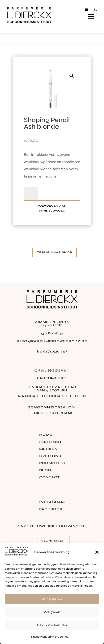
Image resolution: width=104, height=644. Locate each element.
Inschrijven (52, 541)
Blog (45, 470)
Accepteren (52, 599)
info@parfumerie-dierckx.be (52, 341)
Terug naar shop (54, 252)
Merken (49, 449)
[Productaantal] (31, 194)
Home (46, 435)
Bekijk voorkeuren (52, 625)
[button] (97, 552)
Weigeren (52, 612)
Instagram (52, 502)
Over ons (50, 456)
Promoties (52, 463)
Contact (50, 477)
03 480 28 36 (52, 333)
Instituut (51, 442)
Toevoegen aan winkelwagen (52, 208)
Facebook (51, 509)
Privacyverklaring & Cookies (50, 637)
